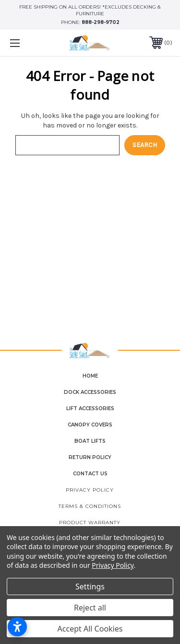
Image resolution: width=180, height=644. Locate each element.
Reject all (90, 608)
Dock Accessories (90, 392)
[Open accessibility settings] (17, 627)
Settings (90, 586)
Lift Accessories (90, 408)
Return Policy (90, 457)
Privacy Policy (90, 490)
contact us (90, 474)
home (90, 376)
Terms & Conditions (90, 506)
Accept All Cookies (90, 629)
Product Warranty (90, 523)
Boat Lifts (90, 441)
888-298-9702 (101, 22)
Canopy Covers (90, 425)
